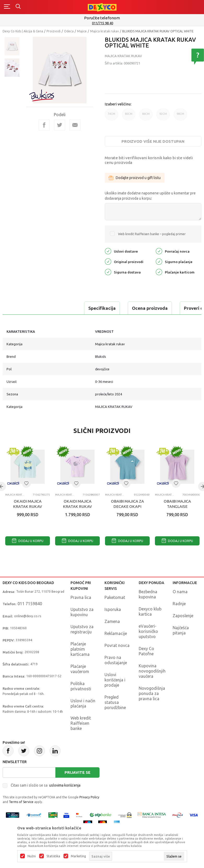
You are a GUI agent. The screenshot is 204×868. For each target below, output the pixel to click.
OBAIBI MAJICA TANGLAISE (177, 504)
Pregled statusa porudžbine (115, 702)
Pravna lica (81, 597)
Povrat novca (117, 645)
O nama (180, 592)
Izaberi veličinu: (118, 104)
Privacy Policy (89, 797)
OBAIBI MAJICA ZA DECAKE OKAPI (127, 504)
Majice (82, 31)
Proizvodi (54, 31)
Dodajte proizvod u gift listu (135, 178)
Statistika (53, 856)
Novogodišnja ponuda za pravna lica (152, 693)
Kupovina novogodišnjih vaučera (152, 671)
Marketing (78, 856)
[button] (26, 483)
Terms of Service (21, 802)
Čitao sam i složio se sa (46, 785)
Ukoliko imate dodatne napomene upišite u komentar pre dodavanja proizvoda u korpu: (150, 196)
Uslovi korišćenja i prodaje (115, 680)
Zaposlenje (183, 616)
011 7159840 (30, 604)
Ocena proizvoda (72, 308)
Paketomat (115, 597)
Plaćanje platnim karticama (80, 649)
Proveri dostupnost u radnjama (139, 308)
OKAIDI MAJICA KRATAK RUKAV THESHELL (28, 506)
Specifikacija (24, 308)
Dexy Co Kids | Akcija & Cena (23, 31)
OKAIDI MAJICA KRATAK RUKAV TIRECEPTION (77, 506)
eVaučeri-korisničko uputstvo (148, 631)
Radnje (179, 604)
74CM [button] (111, 116)
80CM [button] (129, 116)
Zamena (112, 621)
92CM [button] (163, 116)
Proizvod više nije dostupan (153, 141)
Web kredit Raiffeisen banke (81, 723)
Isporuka (113, 609)
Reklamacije (116, 633)
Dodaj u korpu (28, 541)
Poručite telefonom (102, 18)
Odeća (69, 31)
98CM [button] (180, 116)
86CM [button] (146, 116)
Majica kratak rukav (104, 31)
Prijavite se (77, 772)
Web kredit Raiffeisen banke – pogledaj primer (152, 234)
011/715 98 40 (103, 23)
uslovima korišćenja (65, 785)
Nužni (32, 856)
